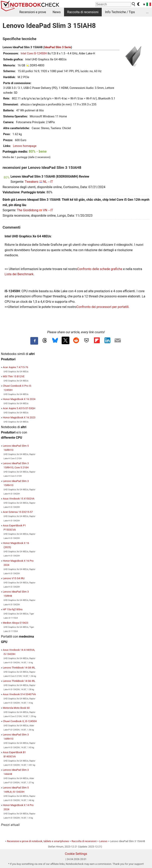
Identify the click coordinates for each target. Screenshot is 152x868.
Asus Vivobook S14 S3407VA (19, 694)
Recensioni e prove (33, 12)
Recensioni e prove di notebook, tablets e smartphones (38, 841)
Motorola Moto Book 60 (16, 708)
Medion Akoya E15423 (15, 623)
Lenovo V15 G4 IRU (14, 578)
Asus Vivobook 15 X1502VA (19, 499)
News (57, 12)
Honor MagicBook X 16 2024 (19, 399)
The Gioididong (28, 210)
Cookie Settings (76, 854)
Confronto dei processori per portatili (102, 307)
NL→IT (48, 182)
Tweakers (32, 182)
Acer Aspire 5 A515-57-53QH (19, 408)
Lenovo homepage (25, 146)
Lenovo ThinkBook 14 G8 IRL (19, 668)
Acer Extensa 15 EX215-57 (18, 512)
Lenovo (103, 841)
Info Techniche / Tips (120, 12)
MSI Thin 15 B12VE (14, 376)
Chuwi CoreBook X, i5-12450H (20, 721)
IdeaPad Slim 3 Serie (58, 47)
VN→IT (48, 210)
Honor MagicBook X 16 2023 (19, 417)
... (147, 12)
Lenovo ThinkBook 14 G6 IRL (19, 681)
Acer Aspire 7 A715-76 (15, 367)
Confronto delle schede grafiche (100, 269)
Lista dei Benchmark (19, 274)
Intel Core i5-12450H (34, 54)
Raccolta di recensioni (83, 12)
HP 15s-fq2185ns (13, 609)
